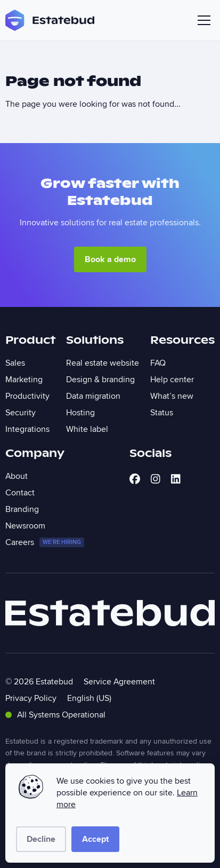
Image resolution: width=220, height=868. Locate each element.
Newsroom (25, 526)
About (17, 476)
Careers (45, 542)
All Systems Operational (55, 715)
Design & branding (100, 380)
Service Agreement (119, 682)
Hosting (80, 413)
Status (162, 413)
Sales (15, 363)
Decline (41, 839)
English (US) (89, 698)
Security (21, 413)
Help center (172, 380)
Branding (22, 509)
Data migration (93, 396)
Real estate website (103, 363)
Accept (95, 839)
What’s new (172, 396)
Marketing (24, 380)
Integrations (27, 429)
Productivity (27, 396)
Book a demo (110, 259)
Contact (20, 493)
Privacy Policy (31, 698)
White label (87, 429)
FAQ (158, 363)
